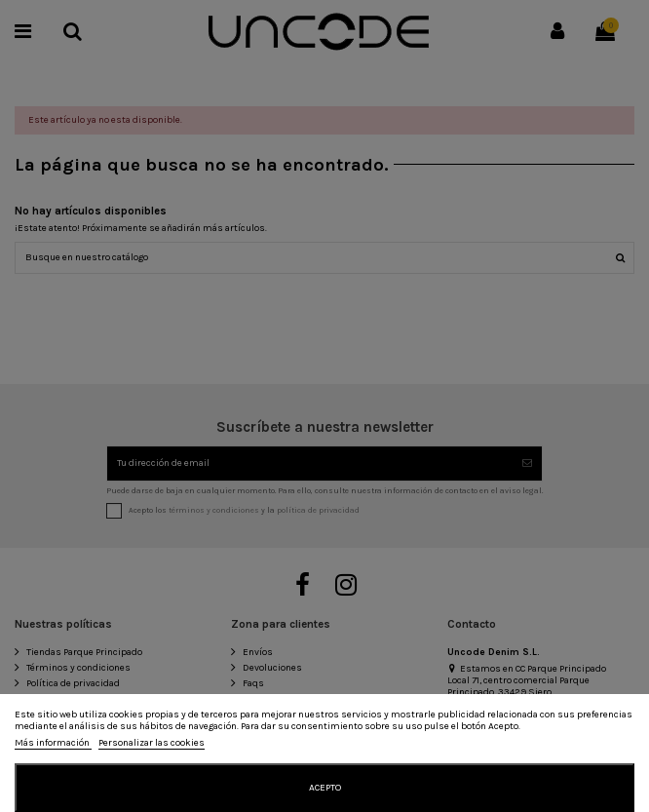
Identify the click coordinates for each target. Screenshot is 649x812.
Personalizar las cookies (152, 743)
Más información (53, 743)
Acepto (325, 788)
